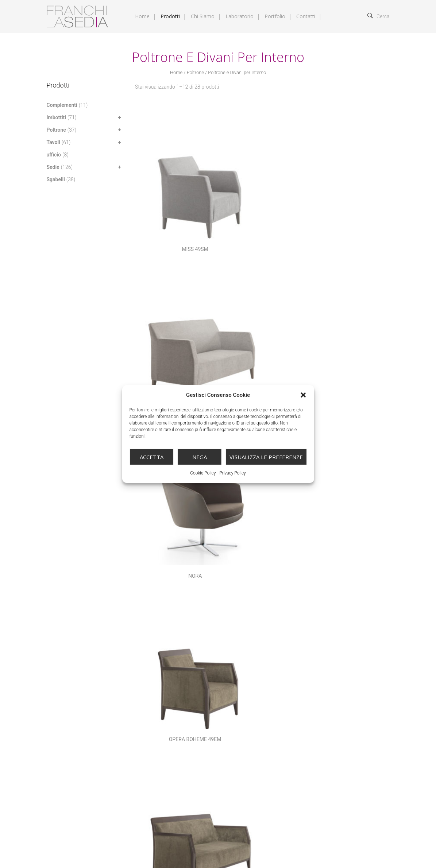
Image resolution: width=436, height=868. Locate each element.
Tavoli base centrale (324, 720)
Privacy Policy (232, 473)
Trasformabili (353, 729)
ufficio (54, 155)
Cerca (379, 16)
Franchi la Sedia (87, 847)
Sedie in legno (262, 711)
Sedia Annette (346, 533)
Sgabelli (56, 179)
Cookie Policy (203, 473)
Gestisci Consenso (124, 807)
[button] (303, 395)
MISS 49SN (258, 198)
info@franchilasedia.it (82, 758)
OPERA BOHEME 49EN (258, 309)
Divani (271, 694)
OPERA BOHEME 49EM (169, 309)
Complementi (62, 105)
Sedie (53, 167)
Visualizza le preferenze (266, 457)
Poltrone (195, 72)
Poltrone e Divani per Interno (331, 702)
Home (176, 72)
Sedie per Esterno (244, 720)
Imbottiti (56, 117)
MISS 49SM (169, 198)
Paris (346, 309)
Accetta (152, 457)
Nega (200, 457)
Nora (346, 198)
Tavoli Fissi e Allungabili (251, 729)
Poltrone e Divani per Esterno (256, 702)
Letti (321, 694)
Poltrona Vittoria (346, 421)
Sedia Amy (258, 533)
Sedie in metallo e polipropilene (323, 711)
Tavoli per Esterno (308, 729)
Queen (169, 533)
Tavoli (53, 142)
